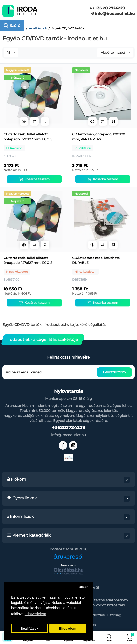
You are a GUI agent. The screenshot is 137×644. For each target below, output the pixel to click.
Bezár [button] (83, 587)
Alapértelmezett (115, 53)
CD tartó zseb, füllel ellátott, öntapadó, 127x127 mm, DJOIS (28, 137)
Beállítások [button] (30, 628)
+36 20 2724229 (108, 8)
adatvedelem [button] (35, 614)
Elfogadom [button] (68, 628)
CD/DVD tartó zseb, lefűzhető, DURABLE (96, 260)
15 (11, 53)
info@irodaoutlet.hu (112, 14)
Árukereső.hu (68, 565)
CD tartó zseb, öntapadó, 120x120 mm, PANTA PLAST (99, 137)
